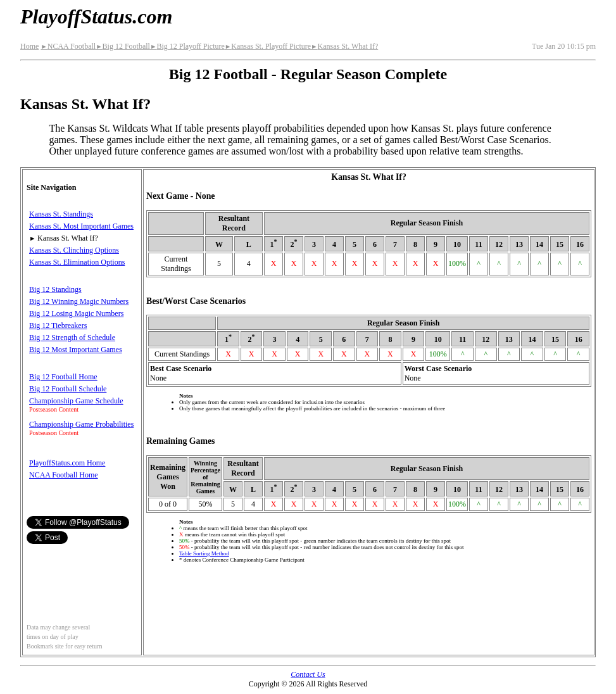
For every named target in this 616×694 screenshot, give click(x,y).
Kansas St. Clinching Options (74, 250)
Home (29, 46)
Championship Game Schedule (76, 401)
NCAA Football (68, 46)
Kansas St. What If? (344, 46)
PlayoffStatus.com (96, 16)
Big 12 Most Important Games (76, 350)
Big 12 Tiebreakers (58, 325)
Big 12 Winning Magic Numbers (79, 301)
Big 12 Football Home (63, 377)
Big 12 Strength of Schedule (72, 338)
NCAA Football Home (64, 475)
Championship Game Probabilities (81, 424)
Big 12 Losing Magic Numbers (76, 313)
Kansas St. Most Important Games (81, 226)
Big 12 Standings (55, 289)
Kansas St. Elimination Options (77, 262)
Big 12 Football (123, 46)
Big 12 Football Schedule (68, 389)
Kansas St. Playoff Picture (268, 46)
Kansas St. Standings (61, 214)
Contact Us (308, 674)
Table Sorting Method (204, 553)
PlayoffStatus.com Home (67, 463)
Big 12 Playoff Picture (187, 46)
